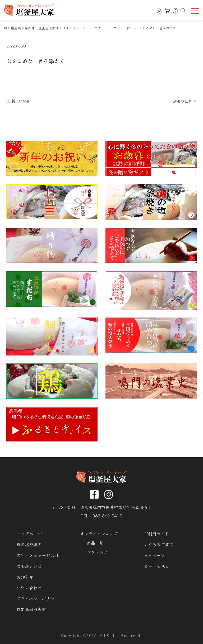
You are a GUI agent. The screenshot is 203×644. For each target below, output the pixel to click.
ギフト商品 (97, 552)
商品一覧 (95, 543)
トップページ (29, 534)
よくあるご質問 (159, 544)
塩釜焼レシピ (29, 566)
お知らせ (25, 577)
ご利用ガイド (156, 534)
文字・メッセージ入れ (38, 555)
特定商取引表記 (31, 609)
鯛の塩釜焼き (29, 544)
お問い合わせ (29, 588)
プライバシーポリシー (37, 599)
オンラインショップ (99, 534)
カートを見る (156, 566)
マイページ (154, 555)
